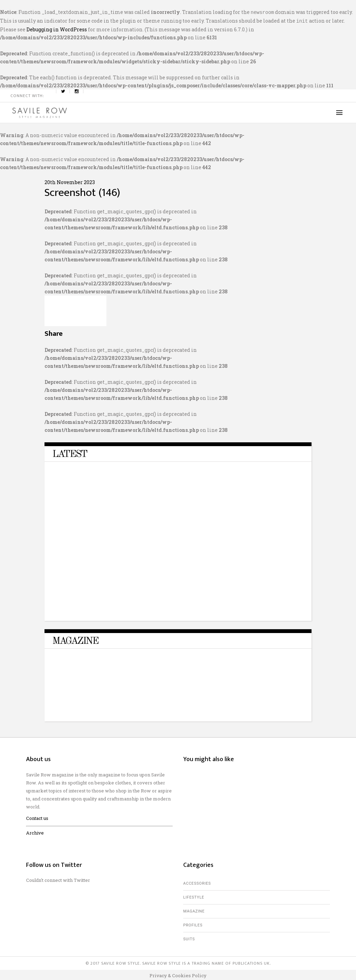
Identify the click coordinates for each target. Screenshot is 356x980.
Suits (189, 938)
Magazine (194, 910)
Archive (35, 831)
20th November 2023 (70, 181)
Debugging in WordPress (57, 28)
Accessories (197, 882)
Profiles (193, 924)
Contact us (37, 817)
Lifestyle (194, 896)
